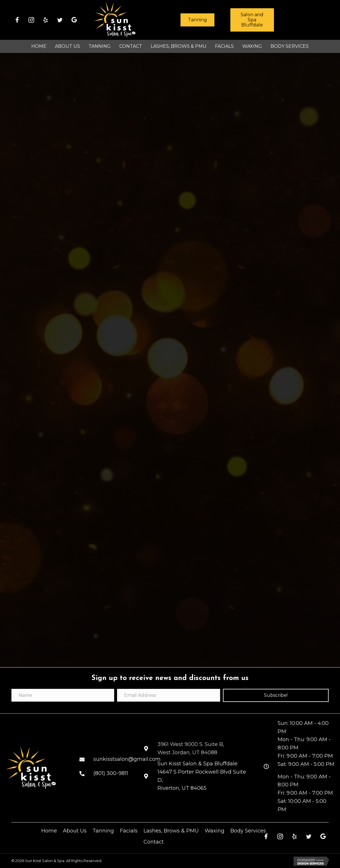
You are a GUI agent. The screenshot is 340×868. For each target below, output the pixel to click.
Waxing (215, 831)
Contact (154, 842)
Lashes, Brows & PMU (171, 831)
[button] (17, 20)
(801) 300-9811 (111, 773)
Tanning (103, 831)
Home (49, 831)
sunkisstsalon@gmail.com (127, 759)
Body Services (248, 831)
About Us (75, 831)
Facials (129, 831)
